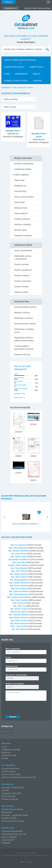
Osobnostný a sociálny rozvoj (24, 331)
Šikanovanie (7, 812)
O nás (7, 74)
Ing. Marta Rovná (19, 554)
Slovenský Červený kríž (12, 788)
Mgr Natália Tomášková (19, 559)
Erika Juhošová (19, 603)
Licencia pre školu (14, 67)
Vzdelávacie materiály (11, 750)
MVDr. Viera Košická (19, 626)
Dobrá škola (36, 67)
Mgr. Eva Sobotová (19, 588)
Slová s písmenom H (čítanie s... (26, 524)
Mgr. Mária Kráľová (19, 577)
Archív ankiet (19, 397)
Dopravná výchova (22, 354)
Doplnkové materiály (23, 236)
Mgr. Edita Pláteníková (19, 548)
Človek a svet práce (23, 281)
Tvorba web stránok (9, 856)
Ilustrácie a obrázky (23, 224)
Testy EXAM (20, 202)
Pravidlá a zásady (9, 818)
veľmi (16, 374)
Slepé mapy (19, 180)
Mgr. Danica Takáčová (19, 586)
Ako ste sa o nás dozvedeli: (16, 675)
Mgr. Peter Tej (19, 606)
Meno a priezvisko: (13, 649)
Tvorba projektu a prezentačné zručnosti (24, 347)
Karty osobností (21, 213)
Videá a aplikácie (22, 175)
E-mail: (8, 658)
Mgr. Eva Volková (19, 629)
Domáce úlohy (21, 230)
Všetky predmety (11, 99)
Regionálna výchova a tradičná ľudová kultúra (24, 339)
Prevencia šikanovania (11, 831)
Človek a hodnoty (22, 276)
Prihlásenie (8, 2)
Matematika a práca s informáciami (23, 257)
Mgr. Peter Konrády (19, 600)
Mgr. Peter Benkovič (19, 568)
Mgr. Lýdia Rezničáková (19, 591)
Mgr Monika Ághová (19, 612)
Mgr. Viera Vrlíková (19, 571)
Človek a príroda (21, 264)
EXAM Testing (7, 796)
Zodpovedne (7, 840)
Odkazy (37, 74)
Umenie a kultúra (22, 287)
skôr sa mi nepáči (20, 385)
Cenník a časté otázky (16, 81)
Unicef (4, 790)
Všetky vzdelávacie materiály (20, 60)
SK (48, 2)
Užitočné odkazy (9, 771)
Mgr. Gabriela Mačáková (19, 615)
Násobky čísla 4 (13, 131)
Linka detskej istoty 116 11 (13, 834)
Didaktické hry (20, 186)
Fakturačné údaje (9, 755)
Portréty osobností (22, 219)
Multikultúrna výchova (24, 318)
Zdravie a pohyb (21, 292)
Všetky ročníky (10, 107)
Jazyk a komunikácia (23, 250)
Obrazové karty (21, 208)
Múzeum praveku (9, 799)
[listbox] (19, 99)
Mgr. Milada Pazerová (19, 574)
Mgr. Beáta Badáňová (19, 580)
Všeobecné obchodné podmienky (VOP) (19, 777)
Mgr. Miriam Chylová (19, 609)
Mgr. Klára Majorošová (19, 594)
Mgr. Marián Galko (19, 557)
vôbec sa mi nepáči (21, 388)
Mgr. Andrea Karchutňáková (19, 597)
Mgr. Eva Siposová (19, 545)
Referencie (21, 74)
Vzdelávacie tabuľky (23, 169)
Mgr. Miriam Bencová (19, 623)
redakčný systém (25, 856)
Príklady (5, 843)
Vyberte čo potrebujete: (15, 684)
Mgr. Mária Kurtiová (19, 620)
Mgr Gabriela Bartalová (19, 618)
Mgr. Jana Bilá (19, 562)
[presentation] (27, 708)
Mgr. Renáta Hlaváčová (19, 583)
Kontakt (38, 81)
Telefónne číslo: (12, 666)
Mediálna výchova (22, 313)
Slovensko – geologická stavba (15, 815)
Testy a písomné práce (24, 197)
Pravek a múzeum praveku (13, 821)
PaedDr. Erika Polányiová (19, 565)
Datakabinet (6, 88)
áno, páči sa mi (19, 378)
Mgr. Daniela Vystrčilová (19, 551)
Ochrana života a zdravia (25, 324)
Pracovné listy (20, 191)
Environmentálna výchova (25, 307)
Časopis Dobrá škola (10, 769)
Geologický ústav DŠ (10, 793)
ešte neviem (18, 381)
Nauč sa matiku (8, 837)
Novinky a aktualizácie (24, 164)
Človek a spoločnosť (23, 270)
